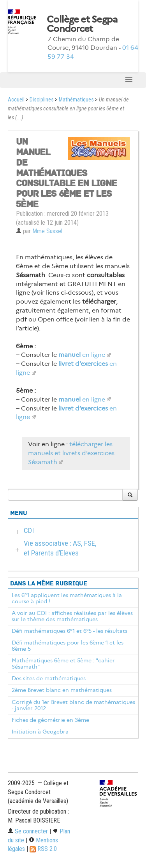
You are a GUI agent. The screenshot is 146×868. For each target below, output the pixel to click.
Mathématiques (76, 100)
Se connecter (28, 831)
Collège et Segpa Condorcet (82, 24)
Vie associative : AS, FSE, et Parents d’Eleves (60, 548)
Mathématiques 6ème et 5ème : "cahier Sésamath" (63, 664)
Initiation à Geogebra (40, 732)
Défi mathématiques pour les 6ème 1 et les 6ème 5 (68, 646)
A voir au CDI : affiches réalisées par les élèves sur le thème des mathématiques (72, 616)
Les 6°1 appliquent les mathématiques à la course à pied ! (67, 598)
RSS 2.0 (43, 849)
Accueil (16, 100)
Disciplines (42, 100)
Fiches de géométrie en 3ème (50, 720)
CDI (29, 530)
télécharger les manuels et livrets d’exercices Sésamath (71, 453)
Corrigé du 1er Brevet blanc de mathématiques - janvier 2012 (73, 705)
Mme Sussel (47, 231)
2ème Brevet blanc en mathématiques (62, 690)
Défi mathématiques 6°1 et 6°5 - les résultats (69, 631)
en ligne (82, 355)
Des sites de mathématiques (49, 678)
